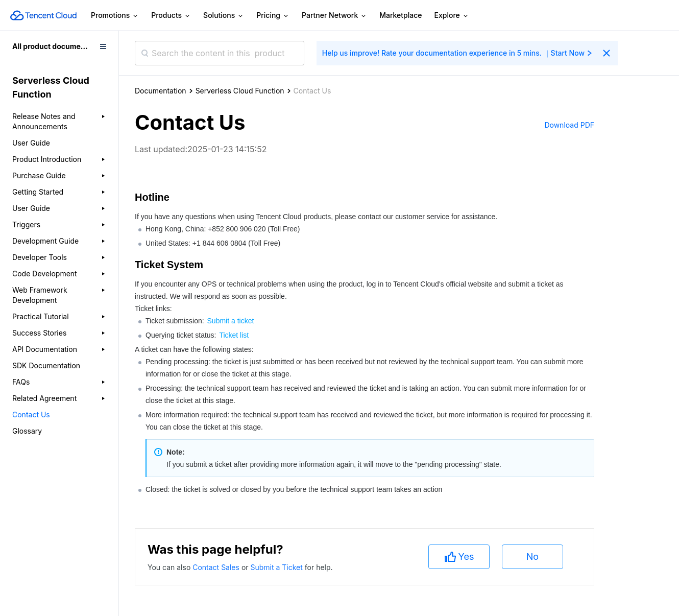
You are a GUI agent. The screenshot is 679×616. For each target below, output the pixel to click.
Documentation (161, 91)
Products (171, 16)
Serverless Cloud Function (240, 91)
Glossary (27, 431)
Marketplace (401, 15)
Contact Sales (217, 567)
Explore (452, 16)
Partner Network (334, 16)
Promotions (115, 16)
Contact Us (31, 414)
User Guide (31, 143)
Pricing (273, 16)
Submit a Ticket (277, 567)
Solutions (224, 16)
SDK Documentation (46, 365)
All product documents (52, 46)
